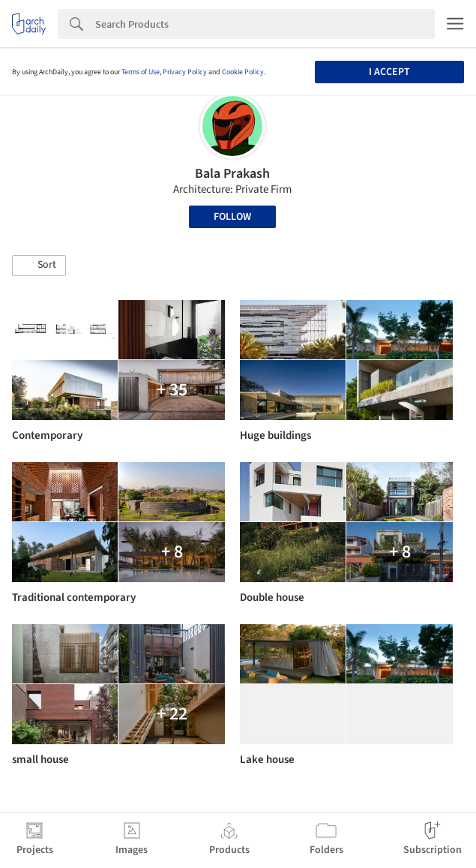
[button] (39, 266)
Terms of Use (141, 72)
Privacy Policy (185, 72)
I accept (389, 72)
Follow (232, 217)
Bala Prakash (232, 174)
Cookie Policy (243, 72)
